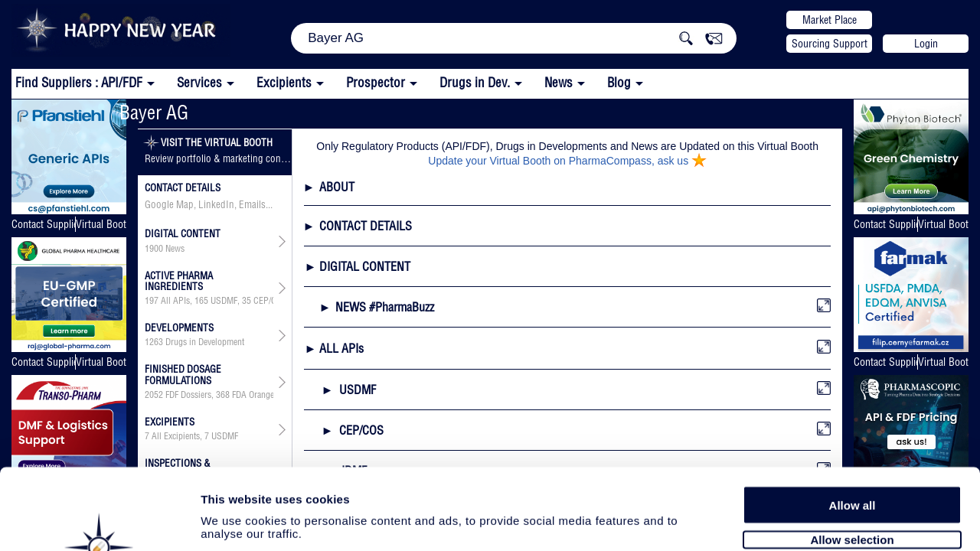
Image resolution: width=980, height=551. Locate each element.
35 (247, 301)
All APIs (175, 301)
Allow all (853, 423)
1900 (154, 249)
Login (926, 44)
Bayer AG (154, 112)
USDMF (224, 301)
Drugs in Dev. (475, 82)
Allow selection (852, 457)
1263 (154, 342)
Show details (804, 522)
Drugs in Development (205, 342)
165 (201, 301)
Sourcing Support (830, 44)
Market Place (830, 20)
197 (152, 301)
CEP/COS (270, 301)
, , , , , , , (209, 301)
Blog (619, 82)
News (559, 82)
